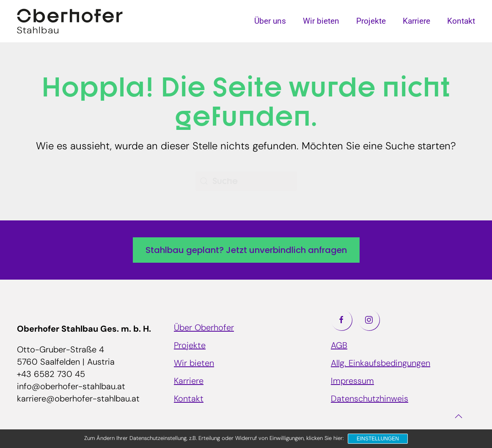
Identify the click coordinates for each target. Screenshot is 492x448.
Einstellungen (378, 439)
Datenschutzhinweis (370, 399)
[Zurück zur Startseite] (70, 21)
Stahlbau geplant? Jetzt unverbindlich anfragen (246, 250)
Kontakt (461, 21)
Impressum (352, 382)
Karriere (416, 21)
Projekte (371, 21)
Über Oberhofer (204, 328)
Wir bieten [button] (321, 21)
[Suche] (246, 181)
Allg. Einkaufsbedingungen (381, 364)
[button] (459, 416)
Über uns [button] (270, 21)
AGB (339, 346)
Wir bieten (194, 364)
